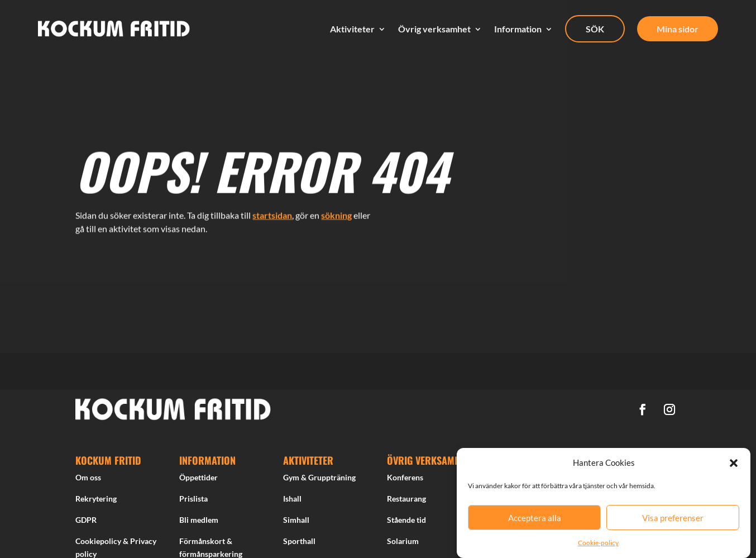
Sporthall (299, 544)
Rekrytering (96, 502)
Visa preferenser (673, 518)
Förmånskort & (206, 544)
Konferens (405, 481)
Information (518, 29)
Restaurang (406, 502)
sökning (336, 211)
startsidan (272, 211)
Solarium (403, 544)
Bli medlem (199, 523)
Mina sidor (678, 29)
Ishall (292, 502)
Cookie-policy (598, 543)
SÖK (595, 29)
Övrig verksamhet (434, 29)
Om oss (88, 481)
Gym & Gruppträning (319, 481)
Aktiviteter (352, 29)
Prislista (193, 502)
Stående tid (406, 523)
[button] (734, 463)
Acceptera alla (535, 518)
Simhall (296, 523)
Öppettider (198, 481)
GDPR (86, 523)
